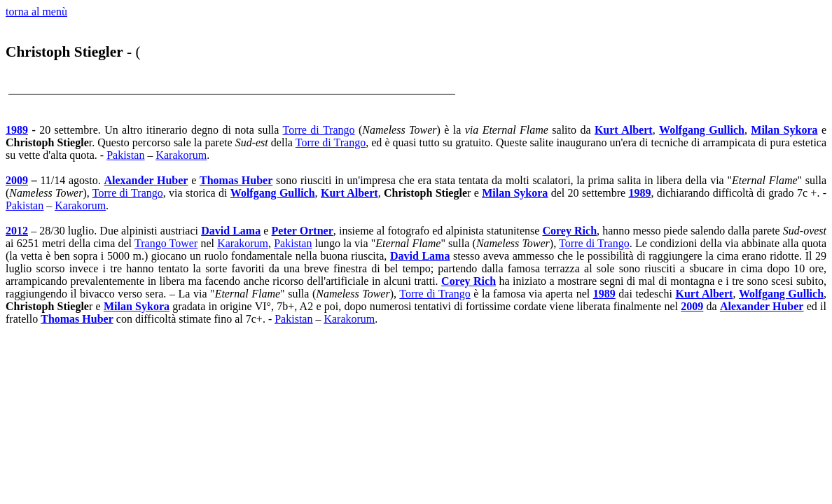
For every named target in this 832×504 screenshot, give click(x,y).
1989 (17, 130)
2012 (17, 231)
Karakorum (181, 155)
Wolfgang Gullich (702, 130)
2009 (17, 180)
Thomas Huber (236, 180)
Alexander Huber (146, 180)
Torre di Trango (319, 130)
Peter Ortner (303, 231)
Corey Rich (569, 231)
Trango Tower (166, 243)
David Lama (231, 231)
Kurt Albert (624, 130)
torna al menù (36, 12)
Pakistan (125, 155)
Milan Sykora (784, 130)
